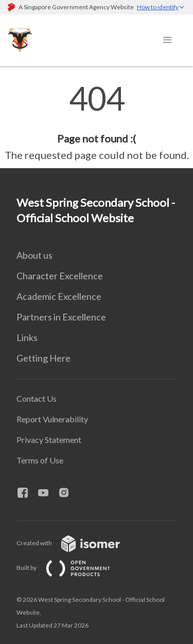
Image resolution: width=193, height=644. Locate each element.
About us (34, 255)
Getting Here (43, 358)
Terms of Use (40, 460)
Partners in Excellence (61, 317)
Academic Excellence (59, 296)
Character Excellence (60, 276)
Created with (76, 543)
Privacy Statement (49, 440)
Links (27, 337)
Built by (72, 568)
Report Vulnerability (52, 419)
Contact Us (37, 398)
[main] (97, 122)
